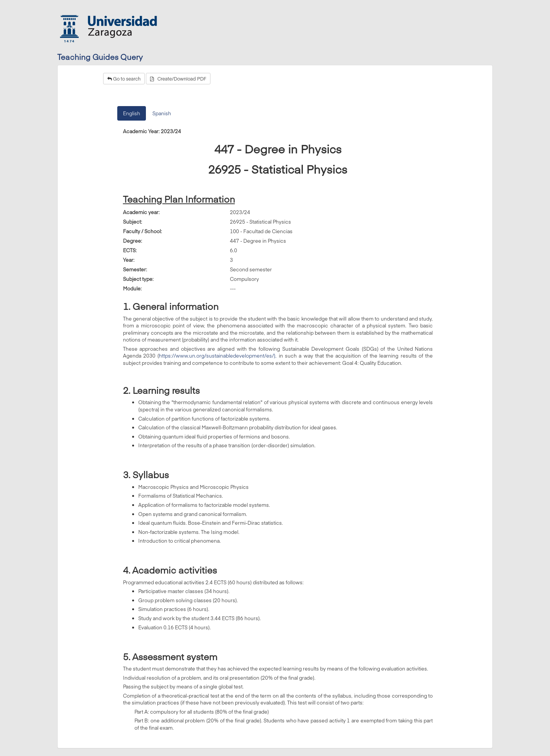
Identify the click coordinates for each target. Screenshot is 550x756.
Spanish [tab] (162, 113)
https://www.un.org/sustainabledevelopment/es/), (218, 356)
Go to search (124, 79)
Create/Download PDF (178, 79)
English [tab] (132, 113)
